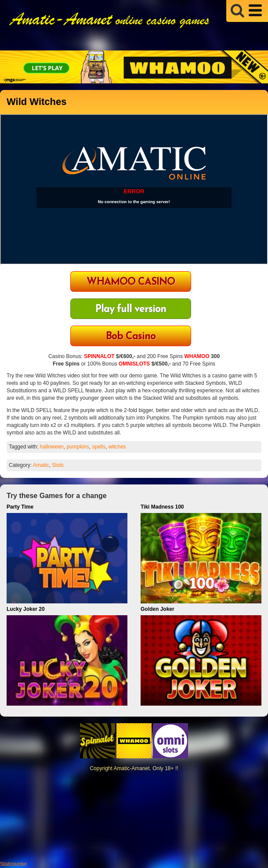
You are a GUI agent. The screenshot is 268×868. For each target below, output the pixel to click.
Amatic (41, 465)
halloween (52, 447)
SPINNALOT (99, 356)
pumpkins (78, 447)
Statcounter (13, 864)
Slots (58, 465)
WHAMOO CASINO (131, 282)
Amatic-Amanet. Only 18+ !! (146, 768)
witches (117, 447)
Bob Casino (131, 337)
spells (99, 447)
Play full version (131, 310)
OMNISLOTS (134, 364)
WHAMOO (197, 356)
